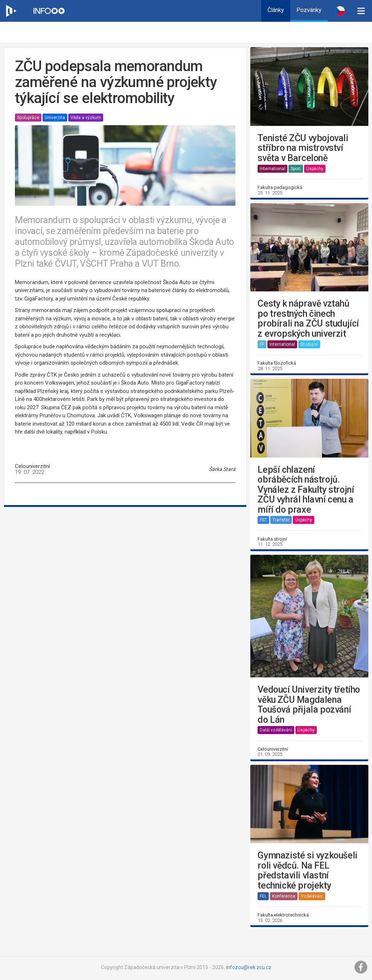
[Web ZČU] (11, 11)
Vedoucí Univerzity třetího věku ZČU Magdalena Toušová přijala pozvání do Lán (309, 705)
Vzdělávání (312, 896)
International (272, 169)
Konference (284, 896)
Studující (309, 344)
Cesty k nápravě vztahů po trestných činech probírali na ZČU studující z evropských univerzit (308, 319)
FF (262, 344)
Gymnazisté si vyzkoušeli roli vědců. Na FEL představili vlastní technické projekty (307, 870)
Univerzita (55, 118)
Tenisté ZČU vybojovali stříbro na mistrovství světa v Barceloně (303, 148)
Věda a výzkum (86, 118)
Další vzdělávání (276, 730)
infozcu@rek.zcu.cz (249, 967)
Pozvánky (309, 10)
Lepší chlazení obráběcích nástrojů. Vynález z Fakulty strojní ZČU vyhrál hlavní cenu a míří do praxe (306, 490)
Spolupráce (28, 118)
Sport (296, 169)
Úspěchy (315, 169)
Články (276, 10)
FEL (263, 896)
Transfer (281, 520)
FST (263, 520)
